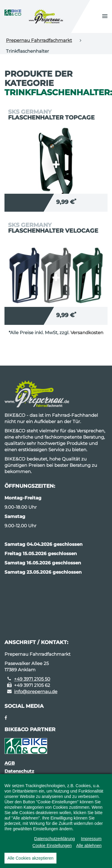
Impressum (91, 843)
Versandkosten (87, 332)
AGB (10, 763)
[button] (105, 16)
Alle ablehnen (89, 849)
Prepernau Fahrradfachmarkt (39, 40)
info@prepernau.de (36, 691)
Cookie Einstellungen (52, 849)
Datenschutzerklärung (55, 843)
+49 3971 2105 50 (32, 679)
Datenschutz (19, 771)
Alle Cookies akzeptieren (30, 862)
